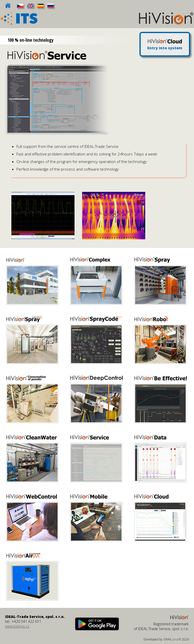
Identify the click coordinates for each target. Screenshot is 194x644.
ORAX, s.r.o (171, 639)
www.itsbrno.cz (17, 626)
